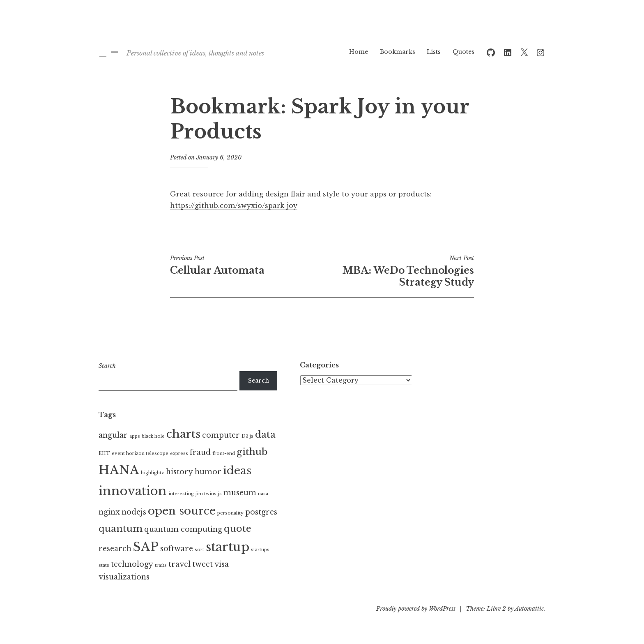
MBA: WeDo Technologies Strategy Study (398, 271)
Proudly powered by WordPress (416, 609)
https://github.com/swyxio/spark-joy (234, 205)
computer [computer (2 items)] (221, 435)
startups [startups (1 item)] (260, 550)
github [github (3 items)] (252, 452)
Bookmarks (398, 52)
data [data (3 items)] (265, 434)
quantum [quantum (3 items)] (121, 529)
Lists (434, 52)
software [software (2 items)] (177, 549)
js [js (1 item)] (220, 494)
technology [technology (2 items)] (132, 564)
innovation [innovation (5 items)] (133, 491)
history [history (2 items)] (179, 472)
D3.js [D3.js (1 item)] (247, 436)
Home (359, 52)
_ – (109, 51)
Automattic (529, 609)
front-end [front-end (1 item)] (224, 454)
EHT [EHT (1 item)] (104, 454)
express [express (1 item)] (179, 454)
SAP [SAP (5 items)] (146, 547)
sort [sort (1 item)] (199, 550)
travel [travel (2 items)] (179, 564)
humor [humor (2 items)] (208, 472)
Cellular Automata (246, 265)
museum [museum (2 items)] (240, 493)
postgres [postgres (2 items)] (261, 512)
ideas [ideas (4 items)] (237, 471)
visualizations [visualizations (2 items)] (124, 577)
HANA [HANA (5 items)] (119, 470)
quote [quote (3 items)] (238, 529)
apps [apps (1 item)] (135, 436)
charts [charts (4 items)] (183, 434)
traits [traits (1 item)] (161, 565)
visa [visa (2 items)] (222, 564)
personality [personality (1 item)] (230, 513)
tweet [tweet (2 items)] (202, 564)
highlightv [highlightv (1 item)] (153, 473)
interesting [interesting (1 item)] (181, 494)
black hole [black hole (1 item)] (153, 436)
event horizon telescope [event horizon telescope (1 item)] (140, 454)
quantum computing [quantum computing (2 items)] (183, 529)
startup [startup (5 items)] (228, 547)
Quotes (463, 52)
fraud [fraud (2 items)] (200, 452)
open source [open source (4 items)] (182, 511)
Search (107, 366)
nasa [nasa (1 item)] (263, 494)
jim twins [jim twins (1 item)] (206, 494)
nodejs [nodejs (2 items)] (134, 512)
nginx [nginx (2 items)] (109, 512)
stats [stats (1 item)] (104, 565)
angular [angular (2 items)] (113, 435)
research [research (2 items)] (115, 549)
